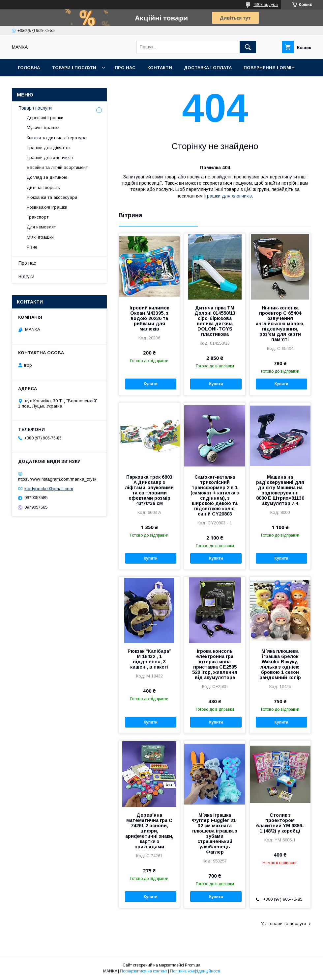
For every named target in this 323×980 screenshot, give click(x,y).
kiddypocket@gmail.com (49, 488)
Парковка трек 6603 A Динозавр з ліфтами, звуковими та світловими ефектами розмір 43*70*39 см (149, 490)
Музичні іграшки (43, 128)
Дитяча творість (43, 187)
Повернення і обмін (269, 68)
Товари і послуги (74, 68)
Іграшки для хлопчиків (228, 196)
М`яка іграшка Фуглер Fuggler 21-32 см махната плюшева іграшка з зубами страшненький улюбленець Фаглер (215, 834)
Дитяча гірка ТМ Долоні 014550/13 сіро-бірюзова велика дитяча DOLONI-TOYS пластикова (215, 321)
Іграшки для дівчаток (49, 148)
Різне (32, 247)
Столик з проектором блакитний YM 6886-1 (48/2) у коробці (280, 823)
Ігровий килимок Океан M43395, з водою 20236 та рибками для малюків (149, 318)
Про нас (125, 68)
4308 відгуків (266, 5)
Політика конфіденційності (195, 971)
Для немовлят (41, 227)
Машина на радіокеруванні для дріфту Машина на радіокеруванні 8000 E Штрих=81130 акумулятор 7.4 (280, 490)
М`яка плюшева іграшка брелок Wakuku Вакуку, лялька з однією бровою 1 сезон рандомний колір (280, 664)
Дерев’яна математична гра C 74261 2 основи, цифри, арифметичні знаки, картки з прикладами (149, 831)
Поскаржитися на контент (144, 971)
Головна (29, 68)
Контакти (160, 68)
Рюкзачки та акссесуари (52, 197)
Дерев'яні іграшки (45, 118)
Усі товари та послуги (283, 924)
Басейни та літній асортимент (57, 167)
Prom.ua (193, 965)
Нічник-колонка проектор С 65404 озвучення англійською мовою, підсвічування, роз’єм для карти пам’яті (280, 324)
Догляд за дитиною (47, 177)
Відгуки (26, 277)
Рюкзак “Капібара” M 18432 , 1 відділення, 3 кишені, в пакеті (149, 659)
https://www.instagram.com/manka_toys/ (57, 479)
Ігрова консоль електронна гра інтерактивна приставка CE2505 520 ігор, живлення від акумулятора (215, 664)
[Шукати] (248, 47)
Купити (151, 384)
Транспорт (38, 217)
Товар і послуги (35, 108)
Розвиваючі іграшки (47, 207)
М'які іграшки (40, 237)
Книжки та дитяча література (57, 138)
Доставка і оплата (208, 68)
